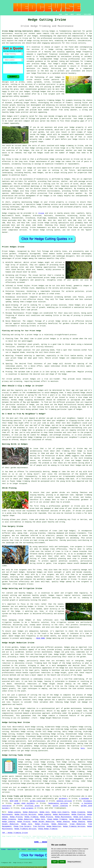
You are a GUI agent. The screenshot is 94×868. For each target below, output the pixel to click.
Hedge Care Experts (60, 812)
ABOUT (72, 14)
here (83, 748)
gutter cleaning (60, 806)
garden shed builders (24, 803)
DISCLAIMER (87, 14)
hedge (56, 59)
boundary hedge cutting (31, 779)
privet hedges (29, 379)
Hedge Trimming (31, 817)
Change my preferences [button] (74, 862)
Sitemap (3, 849)
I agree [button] (55, 862)
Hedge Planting (78, 814)
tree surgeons (76, 547)
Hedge (4, 213)
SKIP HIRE (14, 801)
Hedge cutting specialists (46, 746)
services (23, 230)
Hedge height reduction (65, 654)
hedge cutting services (78, 38)
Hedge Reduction (30, 812)
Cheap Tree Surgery (22, 826)
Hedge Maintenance (61, 814)
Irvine (41, 213)
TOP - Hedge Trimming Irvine (15, 833)
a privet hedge (32, 335)
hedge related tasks (54, 783)
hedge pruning (49, 781)
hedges (47, 196)
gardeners (63, 799)
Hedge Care (44, 812)
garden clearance (37, 801)
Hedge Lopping (14, 812)
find (9, 727)
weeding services (64, 801)
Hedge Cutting (12, 849)
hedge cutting (36, 148)
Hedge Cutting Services (25, 814)
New (19, 849)
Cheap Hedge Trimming (57, 819)
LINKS (66, 14)
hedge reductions (62, 774)
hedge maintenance (19, 739)
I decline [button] (62, 862)
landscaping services (58, 803)
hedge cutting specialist (61, 49)
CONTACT (79, 14)
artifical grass (32, 806)
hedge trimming (67, 146)
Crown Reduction (77, 824)
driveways (88, 801)
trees (17, 540)
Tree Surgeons (43, 849)
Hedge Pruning (16, 817)
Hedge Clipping (78, 812)
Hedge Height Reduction (80, 819)
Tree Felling (39, 826)
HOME (61, 14)
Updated (24, 849)
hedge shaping (60, 767)
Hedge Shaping (63, 822)
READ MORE (41, 638)
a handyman (84, 799)
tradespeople (60, 808)
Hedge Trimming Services (74, 826)
